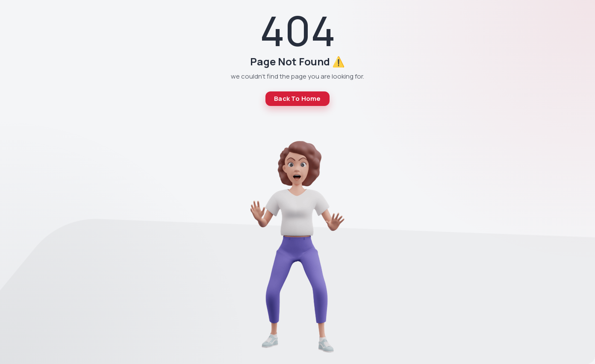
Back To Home (297, 98)
